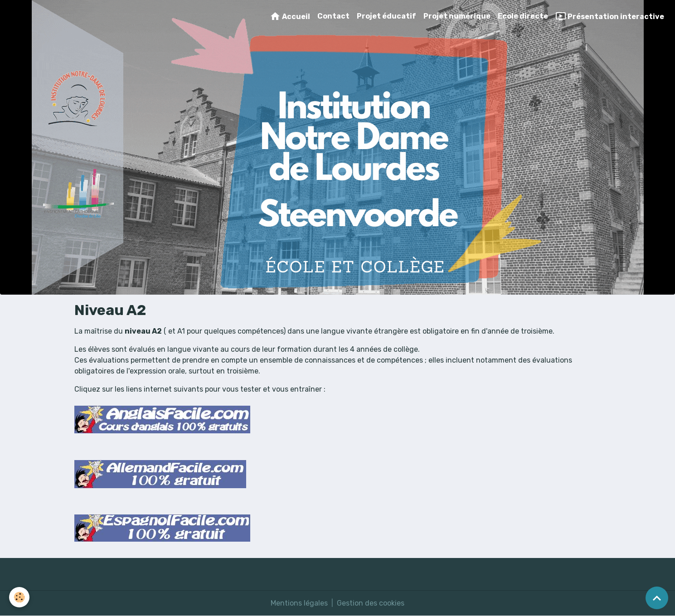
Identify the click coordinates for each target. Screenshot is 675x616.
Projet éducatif (386, 16)
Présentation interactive (610, 16)
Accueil (290, 16)
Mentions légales (299, 603)
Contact (333, 16)
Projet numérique (457, 16)
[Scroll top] (657, 598)
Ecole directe (523, 16)
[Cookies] (19, 597)
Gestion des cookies (371, 603)
